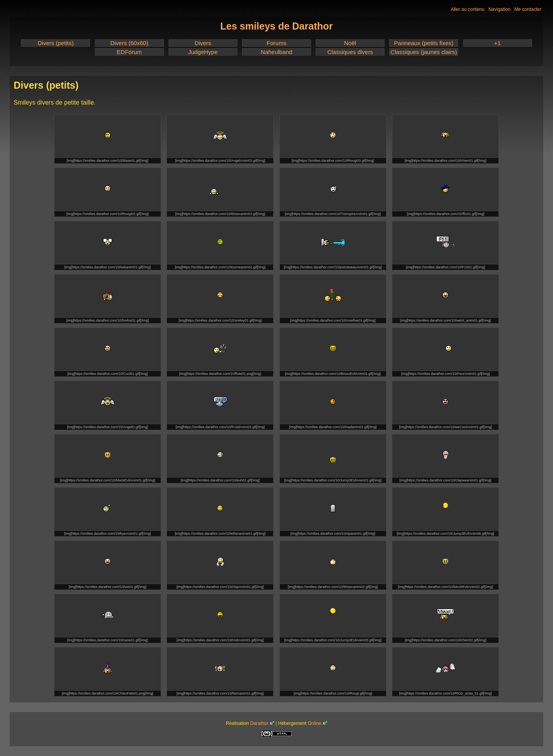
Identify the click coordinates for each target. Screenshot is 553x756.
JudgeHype (203, 52)
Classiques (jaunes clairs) (424, 52)
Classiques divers (350, 52)
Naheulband (276, 52)
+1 (497, 43)
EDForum (129, 52)
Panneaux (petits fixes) (424, 43)
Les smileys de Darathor (276, 26)
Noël (350, 43)
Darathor (259, 723)
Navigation (499, 9)
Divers (203, 43)
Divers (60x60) (129, 43)
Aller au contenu (468, 9)
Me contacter (528, 9)
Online (315, 723)
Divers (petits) (56, 43)
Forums (276, 43)
